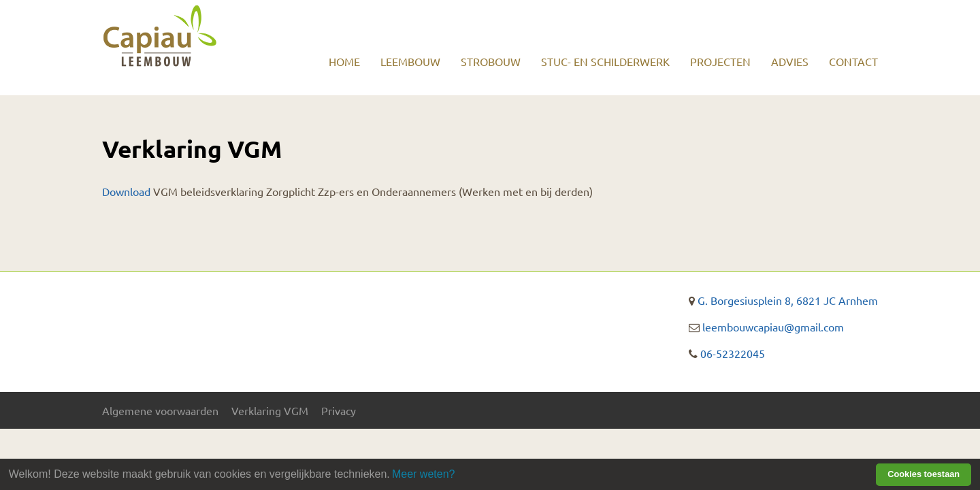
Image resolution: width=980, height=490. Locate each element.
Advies (790, 61)
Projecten (720, 61)
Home (344, 61)
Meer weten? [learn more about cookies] (424, 474)
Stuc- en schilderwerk (605, 61)
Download (126, 191)
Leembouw (410, 61)
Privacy (339, 410)
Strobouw (491, 61)
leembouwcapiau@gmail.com (773, 327)
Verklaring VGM (270, 410)
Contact (853, 61)
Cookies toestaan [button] (924, 474)
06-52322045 (733, 353)
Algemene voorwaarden (160, 410)
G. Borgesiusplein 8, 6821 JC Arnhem (788, 300)
